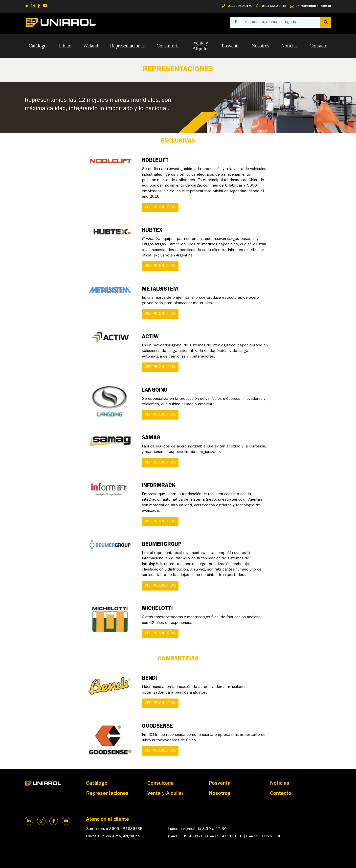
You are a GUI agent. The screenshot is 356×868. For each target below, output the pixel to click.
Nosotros (260, 46)
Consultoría (168, 46)
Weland (91, 46)
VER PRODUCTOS (160, 208)
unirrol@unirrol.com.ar (311, 6)
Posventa (231, 46)
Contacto (318, 46)
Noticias (289, 46)
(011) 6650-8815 (271, 6)
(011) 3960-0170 (237, 6)
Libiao (65, 46)
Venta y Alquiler (201, 46)
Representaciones (127, 46)
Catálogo (38, 46)
